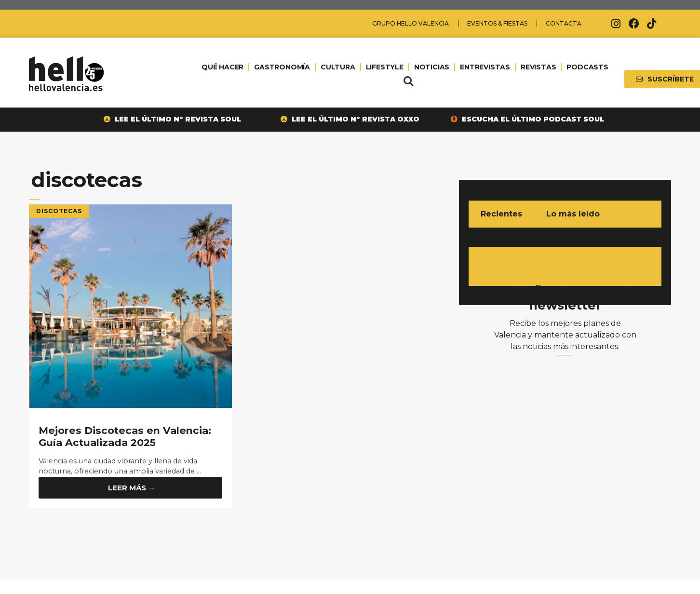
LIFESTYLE (385, 67)
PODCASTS (587, 67)
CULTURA (338, 67)
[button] (408, 81)
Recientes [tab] (501, 214)
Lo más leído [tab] (573, 214)
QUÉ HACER (222, 67)
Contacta (564, 23)
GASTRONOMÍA (282, 67)
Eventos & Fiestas (497, 23)
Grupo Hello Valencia (411, 23)
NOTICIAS (432, 67)
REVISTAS (538, 67)
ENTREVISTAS (485, 67)
